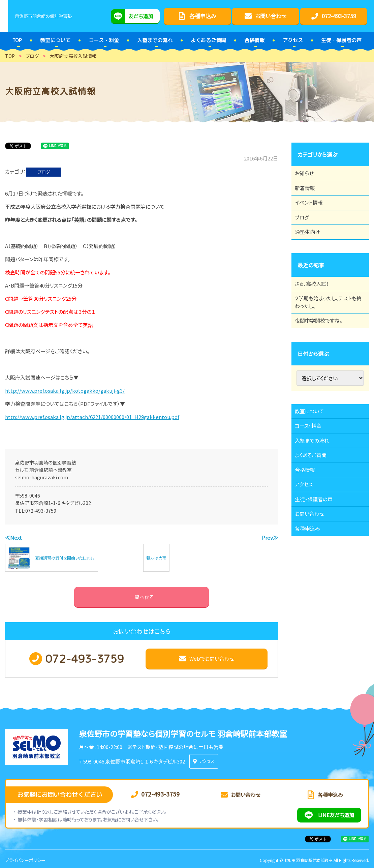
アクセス (307, 537)
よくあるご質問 (315, 500)
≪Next (13, 537)
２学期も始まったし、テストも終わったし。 (328, 328)
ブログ (44, 172)
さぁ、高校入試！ (316, 305)
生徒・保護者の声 (318, 556)
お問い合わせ (313, 574)
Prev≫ (270, 537)
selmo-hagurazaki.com (42, 477)
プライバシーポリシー (25, 857)
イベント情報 (312, 212)
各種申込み (311, 593)
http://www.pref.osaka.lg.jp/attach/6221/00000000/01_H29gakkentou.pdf (92, 417)
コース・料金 (312, 463)
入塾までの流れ (316, 482)
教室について (313, 445)
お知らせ (308, 175)
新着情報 (308, 194)
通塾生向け (311, 249)
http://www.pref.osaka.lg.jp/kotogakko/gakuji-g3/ (65, 391)
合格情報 (308, 519)
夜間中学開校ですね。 (323, 350)
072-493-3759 (41, 511)
